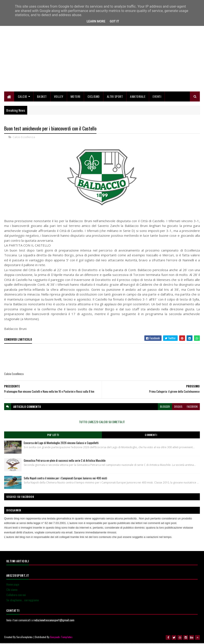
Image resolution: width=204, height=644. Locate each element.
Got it (114, 21)
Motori (75, 97)
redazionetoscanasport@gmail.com (54, 621)
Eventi (157, 97)
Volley (59, 97)
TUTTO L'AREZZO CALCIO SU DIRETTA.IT (102, 423)
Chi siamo (12, 591)
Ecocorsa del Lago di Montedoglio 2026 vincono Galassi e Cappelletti (61, 444)
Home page (13, 586)
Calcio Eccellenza (24, 138)
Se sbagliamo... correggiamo (23, 601)
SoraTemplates (25, 638)
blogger (165, 408)
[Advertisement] (102, 62)
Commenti (151, 436)
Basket (42, 97)
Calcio (23, 97)
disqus (178, 408)
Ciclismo (94, 97)
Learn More (96, 21)
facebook (192, 408)
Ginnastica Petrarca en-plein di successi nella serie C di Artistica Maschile (65, 462)
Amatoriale (138, 97)
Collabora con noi (16, 596)
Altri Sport (115, 97)
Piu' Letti (53, 436)
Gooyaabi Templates (61, 638)
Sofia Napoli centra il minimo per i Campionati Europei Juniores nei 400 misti (65, 479)
